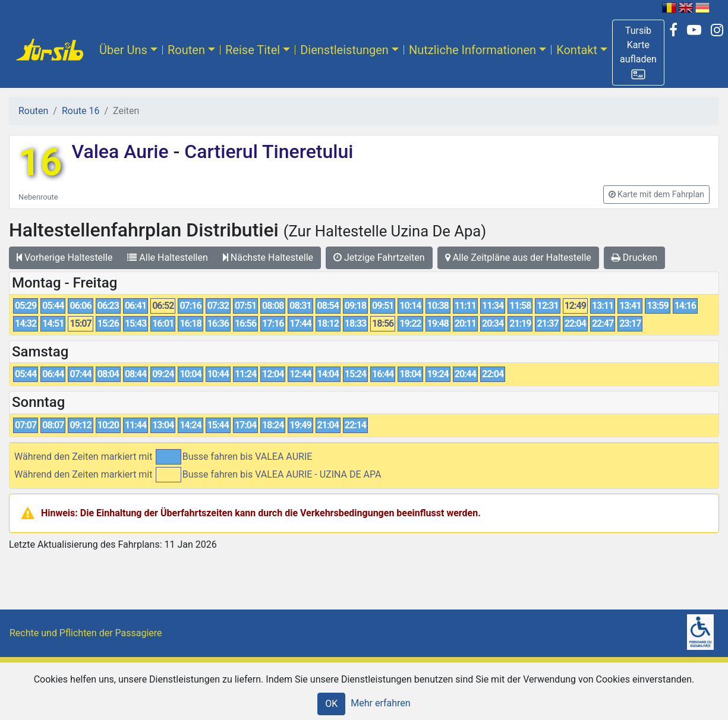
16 (40, 162)
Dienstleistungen (344, 50)
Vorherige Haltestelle (64, 258)
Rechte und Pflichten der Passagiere (86, 633)
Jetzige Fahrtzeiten (379, 258)
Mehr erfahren (380, 703)
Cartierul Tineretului (266, 151)
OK (331, 704)
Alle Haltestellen (167, 258)
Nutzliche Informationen (472, 50)
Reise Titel (253, 50)
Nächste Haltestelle (268, 258)
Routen (186, 50)
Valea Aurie (122, 151)
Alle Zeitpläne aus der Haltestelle (518, 258)
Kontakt (577, 50)
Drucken (634, 258)
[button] (638, 53)
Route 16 (81, 111)
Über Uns (123, 50)
